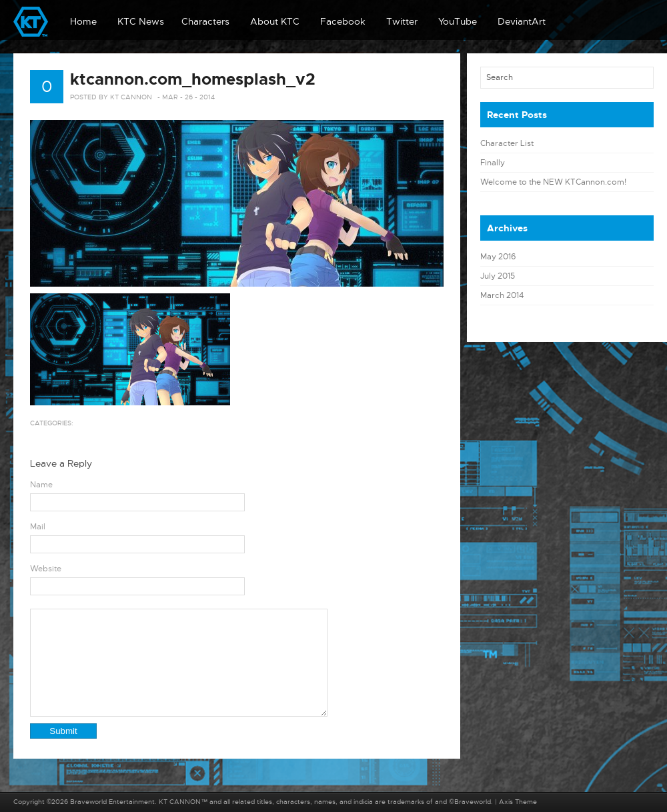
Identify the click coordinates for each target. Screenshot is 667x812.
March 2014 (502, 295)
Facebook (343, 21)
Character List (507, 143)
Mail (38, 527)
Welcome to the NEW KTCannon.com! (553, 182)
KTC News (141, 21)
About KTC (275, 21)
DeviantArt (522, 21)
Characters (205, 21)
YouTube (458, 21)
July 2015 (498, 276)
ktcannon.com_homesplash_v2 (193, 79)
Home (83, 21)
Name (41, 485)
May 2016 (498, 257)
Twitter (402, 21)
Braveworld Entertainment (112, 802)
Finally (493, 163)
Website (46, 569)
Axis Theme (518, 802)
